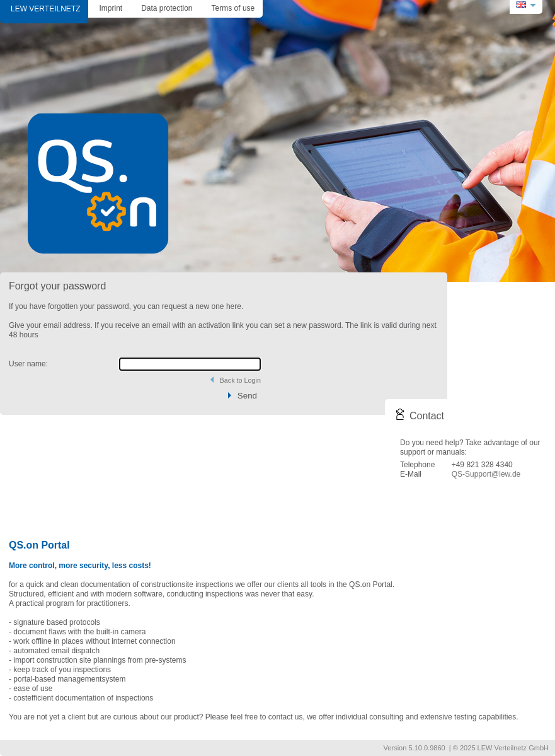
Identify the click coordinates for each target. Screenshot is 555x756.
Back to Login (240, 380)
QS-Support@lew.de (486, 474)
